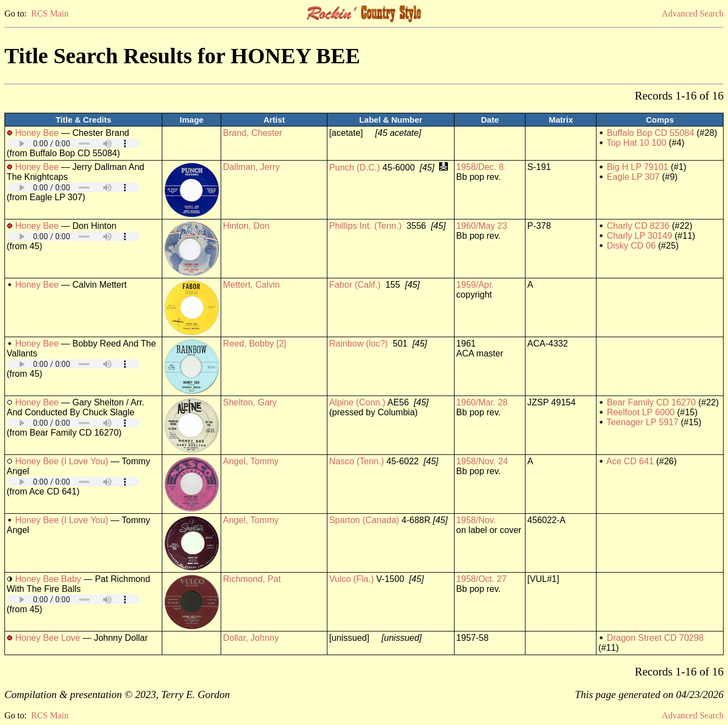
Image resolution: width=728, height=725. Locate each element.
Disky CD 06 (631, 246)
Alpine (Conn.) (357, 402)
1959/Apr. (475, 285)
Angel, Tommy (251, 461)
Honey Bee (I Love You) (61, 461)
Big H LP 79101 (638, 167)
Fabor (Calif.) (355, 285)
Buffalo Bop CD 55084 (651, 133)
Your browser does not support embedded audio (73, 143)
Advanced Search (693, 13)
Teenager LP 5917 (642, 422)
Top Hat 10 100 (636, 143)
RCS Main (50, 13)
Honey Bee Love (47, 638)
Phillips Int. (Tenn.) (365, 226)
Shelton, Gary (250, 402)
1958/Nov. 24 (482, 461)
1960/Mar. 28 (482, 402)
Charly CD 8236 (638, 226)
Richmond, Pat (252, 579)
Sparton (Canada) (364, 520)
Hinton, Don (246, 226)
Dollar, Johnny (251, 638)
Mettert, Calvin (251, 285)
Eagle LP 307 (633, 177)
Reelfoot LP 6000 (641, 412)
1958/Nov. (476, 520)
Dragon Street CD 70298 (655, 638)
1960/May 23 (482, 226)
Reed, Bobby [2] (254, 344)
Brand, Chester (253, 133)
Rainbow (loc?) (358, 344)
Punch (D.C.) (354, 167)
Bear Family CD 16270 (652, 402)
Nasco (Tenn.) (357, 461)
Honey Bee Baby (48, 579)
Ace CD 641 (630, 461)
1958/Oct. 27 (481, 579)
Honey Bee (37, 133)
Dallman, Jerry (251, 167)
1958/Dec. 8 (480, 167)
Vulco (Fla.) (351, 579)
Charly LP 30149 (640, 236)
